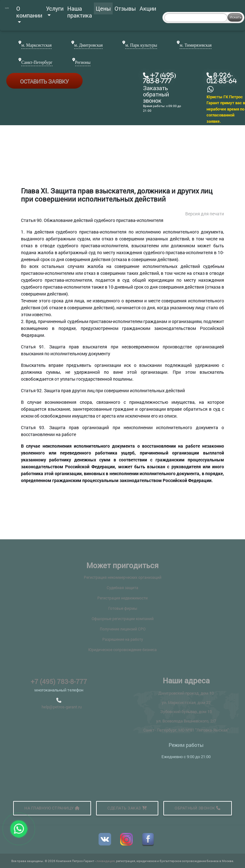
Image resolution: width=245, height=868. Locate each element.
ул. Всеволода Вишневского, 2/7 (186, 721)
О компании (29, 14)
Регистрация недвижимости (122, 598)
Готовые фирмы (123, 608)
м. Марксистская (36, 45)
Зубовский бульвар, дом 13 (186, 711)
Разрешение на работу (123, 639)
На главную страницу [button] (52, 808)
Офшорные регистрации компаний (123, 619)
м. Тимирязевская (196, 45)
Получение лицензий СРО (123, 629)
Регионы (83, 62)
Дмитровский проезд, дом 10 (186, 693)
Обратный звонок (198, 808)
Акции (148, 8)
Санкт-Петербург (37, 62)
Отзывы (125, 8)
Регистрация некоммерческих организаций (123, 577)
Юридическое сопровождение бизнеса (122, 650)
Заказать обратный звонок (156, 94)
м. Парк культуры (141, 45)
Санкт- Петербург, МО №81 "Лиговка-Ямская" (186, 730)
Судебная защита (122, 588)
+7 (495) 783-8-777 (59, 681)
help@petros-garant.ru (62, 707)
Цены (103, 8)
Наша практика (80, 12)
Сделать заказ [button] (127, 808)
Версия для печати (205, 214)
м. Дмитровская (88, 45)
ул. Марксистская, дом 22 (186, 702)
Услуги (55, 10)
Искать (236, 17)
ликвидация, (106, 861)
